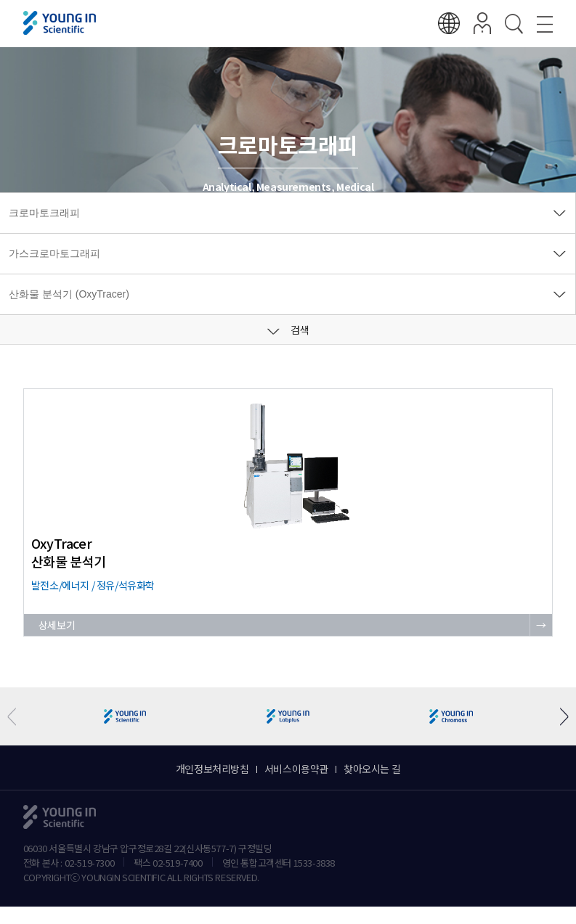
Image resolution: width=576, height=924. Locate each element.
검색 (288, 330)
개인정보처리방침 (212, 769)
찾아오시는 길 (372, 769)
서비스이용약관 (296, 769)
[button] (559, 717)
